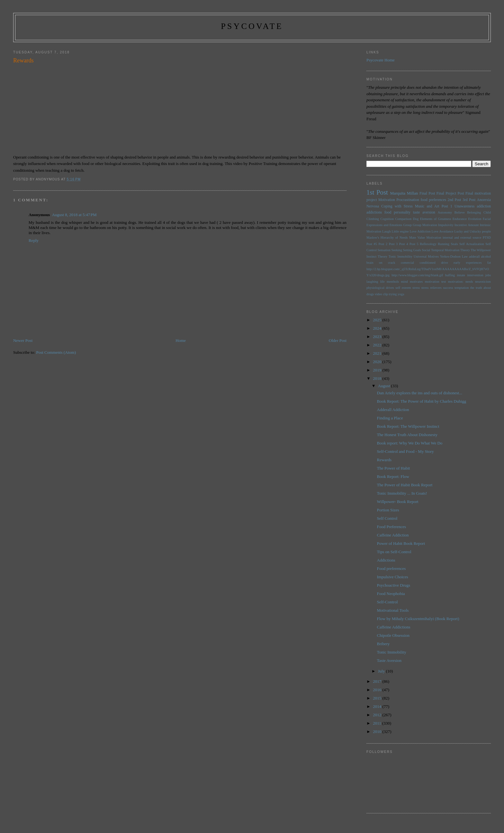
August (385, 386)
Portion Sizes (388, 510)
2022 (378, 345)
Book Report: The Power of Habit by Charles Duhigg (422, 401)
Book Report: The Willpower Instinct (408, 426)
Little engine (400, 231)
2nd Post (455, 200)
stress (416, 288)
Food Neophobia (391, 594)
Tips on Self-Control (394, 552)
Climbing (373, 219)
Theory (382, 256)
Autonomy (445, 212)
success (448, 288)
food (388, 212)
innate (461, 275)
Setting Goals (412, 250)
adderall (474, 256)
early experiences (468, 263)
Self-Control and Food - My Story (405, 451)
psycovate (252, 26)
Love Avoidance (443, 231)
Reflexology (428, 244)
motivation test (436, 282)
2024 (378, 328)
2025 (378, 320)
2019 (378, 370)
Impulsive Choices (393, 577)
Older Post (338, 340)
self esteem (403, 288)
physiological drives (380, 288)
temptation (462, 288)
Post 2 (383, 244)
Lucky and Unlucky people (473, 231)
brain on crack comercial (390, 263)
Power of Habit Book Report (401, 543)
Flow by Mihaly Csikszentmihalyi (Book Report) (418, 619)
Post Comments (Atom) (56, 352)
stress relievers (432, 288)
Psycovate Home (381, 60)
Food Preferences (392, 527)
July (382, 671)
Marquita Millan (404, 193)
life (382, 282)
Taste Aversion (389, 660)
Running (444, 244)
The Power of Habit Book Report (405, 485)
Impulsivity (446, 225)
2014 (378, 706)
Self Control (387, 518)
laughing (372, 282)
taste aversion (424, 212)
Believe (460, 212)
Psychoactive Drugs (394, 585)
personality (402, 212)
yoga (401, 294)
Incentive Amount (467, 225)
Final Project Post (450, 193)
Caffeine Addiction (393, 535)
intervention (475, 275)
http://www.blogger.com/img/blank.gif (417, 275)
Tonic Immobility (401, 256)
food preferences (433, 200)
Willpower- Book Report (398, 502)
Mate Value (417, 238)
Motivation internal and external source (454, 238)
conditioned (428, 263)
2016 (378, 690)
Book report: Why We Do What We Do (410, 443)
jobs (488, 275)
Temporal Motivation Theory (450, 250)
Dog (416, 219)
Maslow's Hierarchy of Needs (387, 238)
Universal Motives (426, 256)
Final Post (427, 193)
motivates (416, 282)
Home (181, 340)
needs (469, 282)
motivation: (456, 282)
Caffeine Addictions (394, 627)
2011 (378, 723)
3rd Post (469, 200)
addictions (374, 212)
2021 (378, 353)
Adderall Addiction (393, 410)
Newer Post (23, 340)
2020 (378, 362)
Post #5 (372, 244)
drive (444, 263)
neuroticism (483, 282)
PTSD (487, 238)
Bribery (383, 644)
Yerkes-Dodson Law (454, 256)
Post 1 (447, 206)
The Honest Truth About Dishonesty (407, 435)
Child (487, 212)
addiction (484, 206)
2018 (378, 378)
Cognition (387, 219)
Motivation (387, 200)
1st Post (377, 192)
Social (426, 250)
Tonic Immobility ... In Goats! (402, 493)
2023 (378, 337)
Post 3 (393, 244)
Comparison (403, 219)
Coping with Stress (397, 206)
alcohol (486, 256)
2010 (378, 732)
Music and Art (427, 206)
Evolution (475, 219)
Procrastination (408, 200)
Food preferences (392, 568)
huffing (450, 275)
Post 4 (404, 244)
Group (407, 225)
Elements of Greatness (436, 219)
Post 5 (414, 244)
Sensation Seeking (390, 250)
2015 (378, 698)
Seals (455, 244)
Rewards (384, 460)
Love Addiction (420, 231)
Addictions (386, 560)
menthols (393, 282)
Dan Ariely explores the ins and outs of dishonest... (420, 393)
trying (393, 294)
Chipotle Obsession (393, 635)
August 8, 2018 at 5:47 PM (74, 215)
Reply (34, 240)
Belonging (474, 212)
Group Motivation (425, 225)
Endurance (460, 219)
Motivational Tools (393, 610)
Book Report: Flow (393, 476)
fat (489, 263)
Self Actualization (472, 244)
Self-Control (387, 602)
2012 (378, 715)
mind (404, 282)
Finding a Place (390, 418)
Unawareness (464, 206)
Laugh (387, 231)
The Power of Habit (394, 468)
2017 (378, 681)
